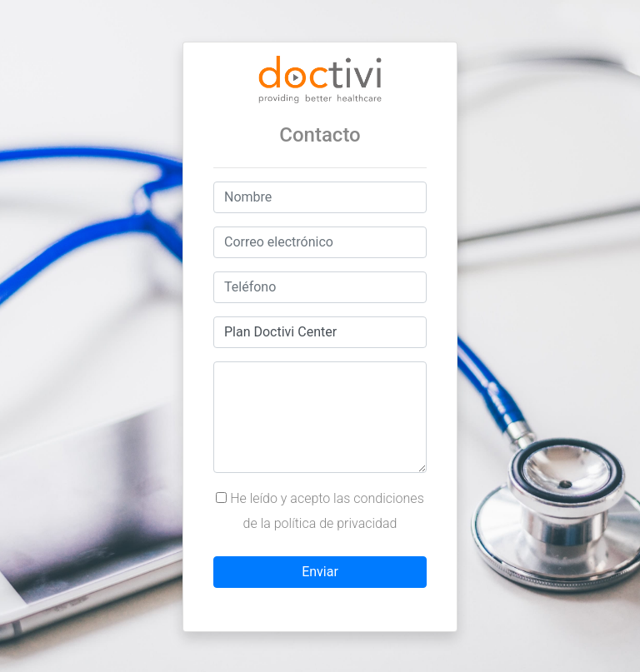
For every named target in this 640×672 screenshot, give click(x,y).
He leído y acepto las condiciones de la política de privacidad (320, 511)
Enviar (320, 572)
